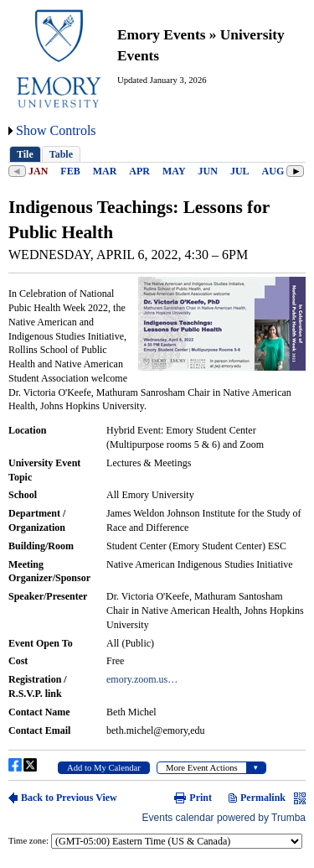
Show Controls (56, 130)
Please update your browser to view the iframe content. (157, 154)
